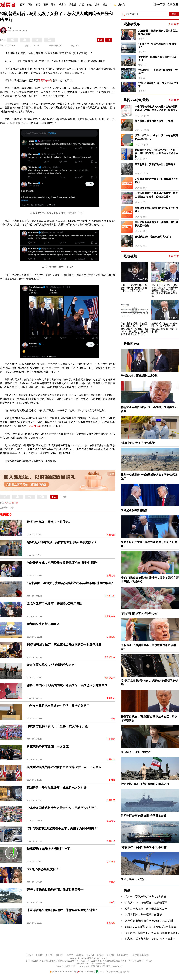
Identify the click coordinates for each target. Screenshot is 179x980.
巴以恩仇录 (110, 596)
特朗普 (15, 503)
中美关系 (111, 698)
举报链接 (110, 955)
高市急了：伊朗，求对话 (136, 752)
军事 (54, 5)
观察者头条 (110, 616)
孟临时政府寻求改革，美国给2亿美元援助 (54, 604)
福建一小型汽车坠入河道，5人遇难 (145, 897)
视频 (105, 5)
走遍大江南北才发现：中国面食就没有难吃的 (156, 181)
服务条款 (60, 955)
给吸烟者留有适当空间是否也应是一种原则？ (156, 209)
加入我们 (90, 955)
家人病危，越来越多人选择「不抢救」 (155, 121)
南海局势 (111, 862)
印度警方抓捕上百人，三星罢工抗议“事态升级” (58, 726)
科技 (89, 5)
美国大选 (111, 535)
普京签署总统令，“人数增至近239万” (51, 665)
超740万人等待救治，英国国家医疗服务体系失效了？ (62, 542)
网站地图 (100, 955)
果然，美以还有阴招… (134, 879)
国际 (46, 5)
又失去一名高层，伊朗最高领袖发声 (146, 909)
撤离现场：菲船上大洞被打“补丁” (49, 849)
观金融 (73, 5)
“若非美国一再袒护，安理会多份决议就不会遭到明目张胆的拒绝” (70, 583)
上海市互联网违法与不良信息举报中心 (113, 972)
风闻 (30, 5)
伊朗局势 (111, 637)
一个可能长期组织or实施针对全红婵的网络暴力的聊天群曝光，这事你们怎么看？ (156, 108)
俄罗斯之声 (110, 657)
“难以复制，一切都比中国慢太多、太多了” (158, 72)
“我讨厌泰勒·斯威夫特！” (43, 869)
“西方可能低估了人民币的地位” (139, 613)
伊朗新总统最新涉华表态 (43, 624)
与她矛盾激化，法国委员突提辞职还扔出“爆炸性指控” (62, 563)
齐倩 (10, 28)
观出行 (63, 5)
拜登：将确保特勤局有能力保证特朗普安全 (55, 890)
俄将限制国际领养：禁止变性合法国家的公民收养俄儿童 (64, 644)
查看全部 (174, 24)
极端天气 (111, 821)
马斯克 (8, 503)
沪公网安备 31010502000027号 (63, 972)
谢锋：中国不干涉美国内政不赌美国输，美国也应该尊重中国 (67, 685)
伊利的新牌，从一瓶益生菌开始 (143, 915)
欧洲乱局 (111, 576)
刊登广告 (70, 955)
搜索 (174, 14)
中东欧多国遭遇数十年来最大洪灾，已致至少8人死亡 (62, 808)
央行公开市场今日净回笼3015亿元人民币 (149, 921)
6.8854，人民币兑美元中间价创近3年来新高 (150, 927)
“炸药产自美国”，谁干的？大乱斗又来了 (158, 85)
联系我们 (29, 955)
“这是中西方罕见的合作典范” (138, 443)
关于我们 (39, 955)
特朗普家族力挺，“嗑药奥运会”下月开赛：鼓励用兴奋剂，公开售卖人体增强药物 (156, 153)
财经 (38, 5)
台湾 (113, 719)
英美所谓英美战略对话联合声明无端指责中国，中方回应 (64, 767)
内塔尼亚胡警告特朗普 (134, 510)
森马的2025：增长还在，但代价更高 (146, 903)
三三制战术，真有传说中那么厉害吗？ (155, 164)
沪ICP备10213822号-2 (34, 961)
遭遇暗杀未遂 (45, 80)
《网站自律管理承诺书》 (141, 955)
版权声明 (50, 955)
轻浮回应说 (35, 426)
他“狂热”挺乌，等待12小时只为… (49, 522)
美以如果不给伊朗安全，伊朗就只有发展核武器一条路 (156, 224)
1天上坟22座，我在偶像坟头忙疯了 (153, 237)
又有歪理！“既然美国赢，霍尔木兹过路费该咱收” (158, 32)
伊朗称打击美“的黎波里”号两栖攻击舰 (143, 816)
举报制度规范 (122, 955)
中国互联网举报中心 (86, 972)
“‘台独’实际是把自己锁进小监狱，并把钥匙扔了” (59, 706)
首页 (22, 5)
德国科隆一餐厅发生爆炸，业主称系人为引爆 (57, 787)
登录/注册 (173, 4)
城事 (97, 5)
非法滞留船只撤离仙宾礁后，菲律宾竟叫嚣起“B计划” (62, 910)
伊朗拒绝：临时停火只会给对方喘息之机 (157, 59)
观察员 (120, 5)
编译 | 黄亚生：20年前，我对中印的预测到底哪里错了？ (156, 137)
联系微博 (80, 955)
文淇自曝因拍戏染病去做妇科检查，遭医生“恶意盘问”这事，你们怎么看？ (156, 195)
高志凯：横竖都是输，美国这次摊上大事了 (150, 939)
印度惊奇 (111, 739)
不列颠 (112, 780)
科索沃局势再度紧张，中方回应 (48, 747)
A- (32, 46)
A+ (38, 46)
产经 (82, 5)
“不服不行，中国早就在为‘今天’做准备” (157, 45)
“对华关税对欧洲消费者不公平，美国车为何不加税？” (62, 828)
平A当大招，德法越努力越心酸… (140, 376)
